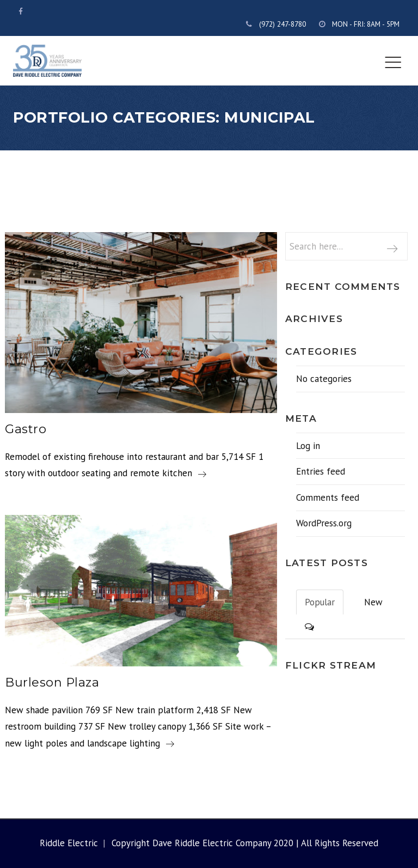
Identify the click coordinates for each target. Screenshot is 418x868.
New (373, 602)
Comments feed (328, 497)
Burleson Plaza (52, 682)
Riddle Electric (69, 843)
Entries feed (321, 471)
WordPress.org (324, 523)
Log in (308, 446)
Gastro (26, 429)
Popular (320, 602)
